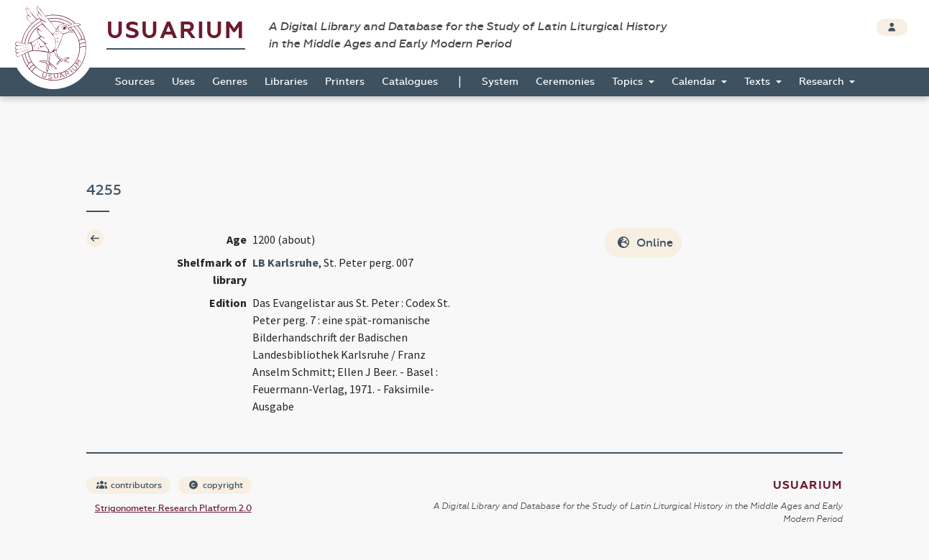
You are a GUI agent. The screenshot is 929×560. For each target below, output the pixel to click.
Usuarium (176, 31)
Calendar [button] (695, 82)
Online (645, 243)
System (500, 82)
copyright (216, 485)
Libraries (286, 82)
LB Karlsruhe (285, 262)
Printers (345, 82)
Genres (230, 82)
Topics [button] (629, 82)
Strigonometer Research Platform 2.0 (173, 508)
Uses (183, 82)
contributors (129, 485)
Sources (135, 82)
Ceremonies (565, 82)
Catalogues (410, 82)
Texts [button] (759, 82)
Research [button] (823, 82)
